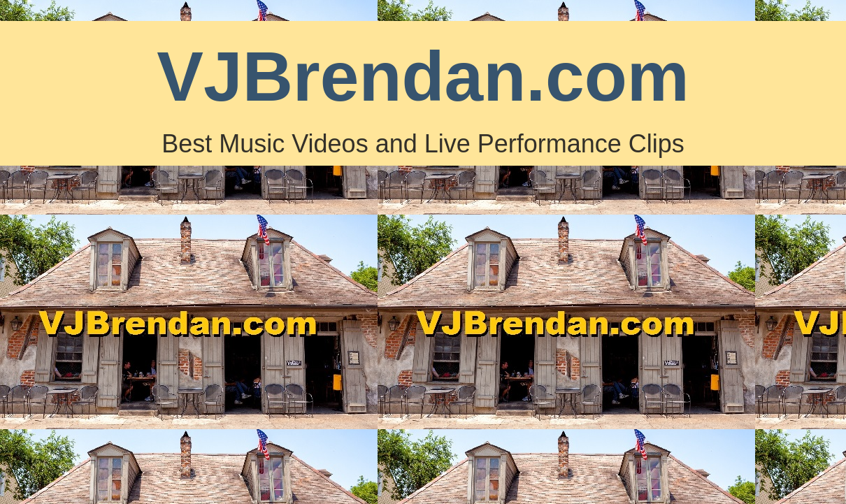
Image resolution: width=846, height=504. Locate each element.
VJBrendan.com (423, 76)
